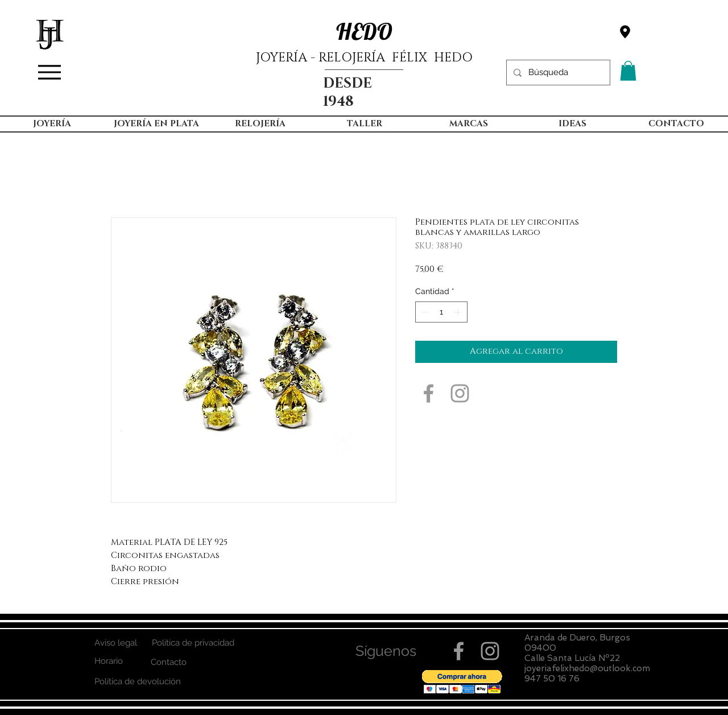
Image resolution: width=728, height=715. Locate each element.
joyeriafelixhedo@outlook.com (587, 668)
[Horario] (108, 661)
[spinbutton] (441, 312)
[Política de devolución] (137, 682)
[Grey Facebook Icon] (429, 393)
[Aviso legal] (115, 643)
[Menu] (49, 72)
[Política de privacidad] (193, 643)
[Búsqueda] (557, 73)
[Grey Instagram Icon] (460, 393)
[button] (628, 71)
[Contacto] (169, 662)
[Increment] (459, 312)
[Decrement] (424, 312)
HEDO (364, 31)
